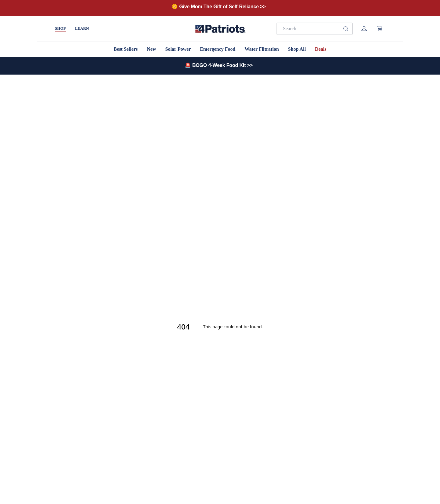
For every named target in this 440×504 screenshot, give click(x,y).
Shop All (297, 49)
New (152, 49)
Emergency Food (218, 49)
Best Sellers (126, 49)
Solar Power (178, 49)
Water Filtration (262, 49)
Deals (321, 49)
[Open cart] (380, 28)
